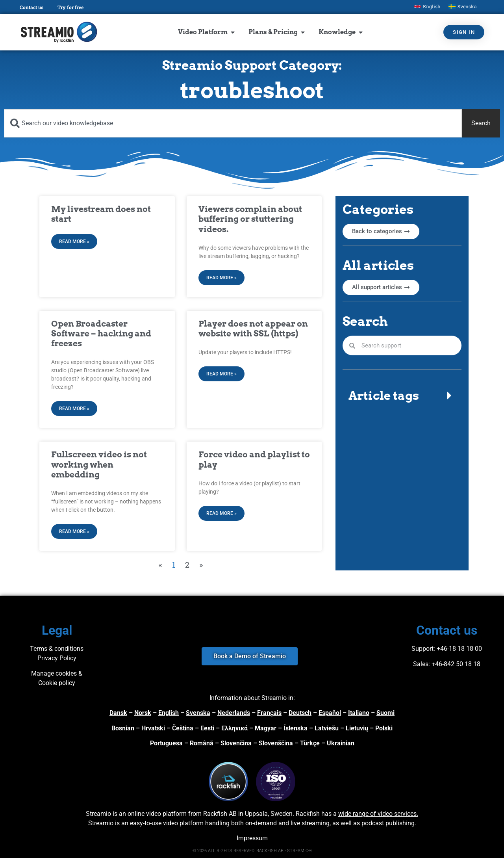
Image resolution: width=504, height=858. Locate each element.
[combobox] (233, 123)
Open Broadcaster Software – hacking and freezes (101, 333)
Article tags (384, 396)
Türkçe (310, 743)
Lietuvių (357, 728)
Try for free (70, 7)
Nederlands (234, 713)
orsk (145, 713)
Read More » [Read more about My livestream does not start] (74, 241)
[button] (402, 396)
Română (202, 743)
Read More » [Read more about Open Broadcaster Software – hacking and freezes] (74, 409)
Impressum (252, 838)
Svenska (198, 713)
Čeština (183, 728)
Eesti (207, 728)
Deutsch (300, 713)
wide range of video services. (378, 814)
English (169, 713)
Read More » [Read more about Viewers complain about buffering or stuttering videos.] (221, 278)
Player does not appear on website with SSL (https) (253, 329)
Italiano (359, 713)
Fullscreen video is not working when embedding (99, 464)
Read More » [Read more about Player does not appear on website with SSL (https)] (221, 374)
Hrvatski (153, 728)
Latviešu (327, 728)
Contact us (31, 7)
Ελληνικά (234, 728)
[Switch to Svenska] (463, 6)
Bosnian (123, 728)
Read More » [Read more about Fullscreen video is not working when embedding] (74, 531)
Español (330, 713)
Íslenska (296, 728)
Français (269, 713)
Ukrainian (341, 743)
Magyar (266, 728)
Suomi (385, 713)
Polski (384, 728)
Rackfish (308, 814)
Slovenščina (276, 743)
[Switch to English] (427, 6)
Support (422, 649)
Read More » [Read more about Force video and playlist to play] (221, 513)
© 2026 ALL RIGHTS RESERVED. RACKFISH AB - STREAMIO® (252, 851)
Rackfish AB (220, 814)
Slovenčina (236, 743)
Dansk (118, 713)
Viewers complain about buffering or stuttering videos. (250, 219)
